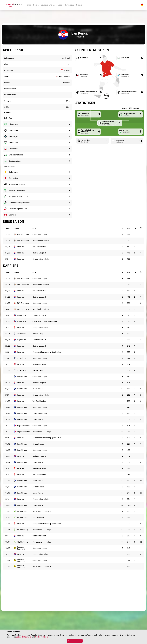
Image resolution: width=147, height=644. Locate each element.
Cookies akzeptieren (75, 641)
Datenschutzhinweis (24, 637)
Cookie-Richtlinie (41, 637)
